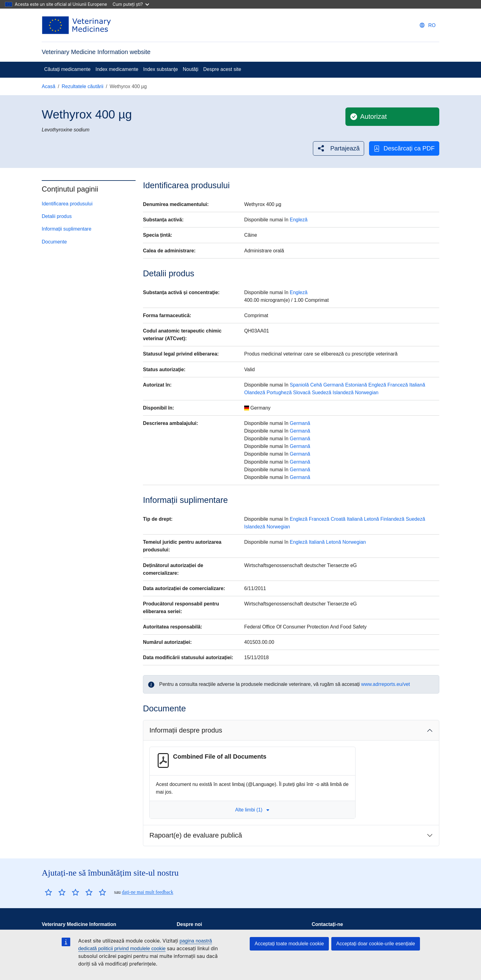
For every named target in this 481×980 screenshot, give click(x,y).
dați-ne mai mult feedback (147, 892)
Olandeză (255, 393)
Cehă (316, 385)
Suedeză (322, 393)
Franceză (398, 385)
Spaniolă (299, 385)
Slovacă (302, 393)
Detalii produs (57, 216)
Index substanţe (161, 69)
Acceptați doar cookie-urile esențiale (376, 944)
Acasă (48, 86)
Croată (338, 519)
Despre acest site (222, 69)
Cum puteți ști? (131, 4)
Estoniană (356, 385)
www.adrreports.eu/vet (385, 684)
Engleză (299, 220)
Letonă (372, 519)
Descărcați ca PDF (404, 148)
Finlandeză (392, 519)
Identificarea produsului (67, 204)
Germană (334, 385)
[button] (339, 148)
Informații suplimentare (67, 229)
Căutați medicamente (67, 69)
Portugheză (279, 393)
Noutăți (191, 69)
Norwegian (367, 393)
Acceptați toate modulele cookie (289, 944)
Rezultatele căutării (83, 86)
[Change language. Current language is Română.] (428, 25)
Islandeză (343, 393)
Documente (54, 242)
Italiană (417, 385)
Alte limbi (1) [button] (252, 810)
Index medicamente (117, 69)
